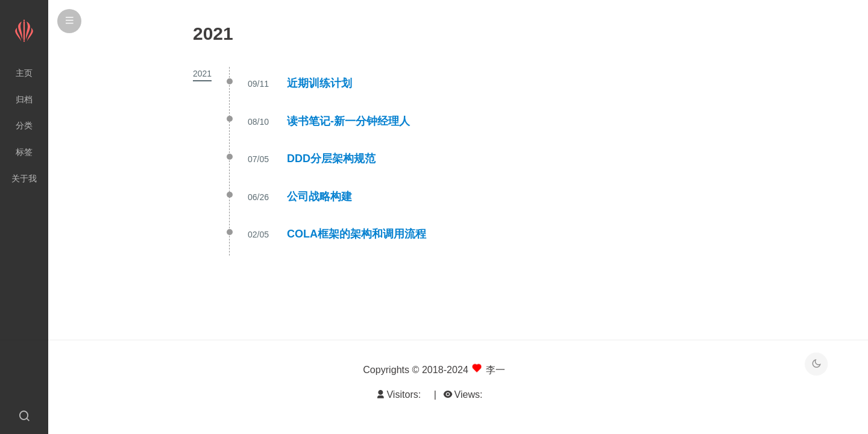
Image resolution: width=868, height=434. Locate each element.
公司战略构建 (319, 197)
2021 (202, 74)
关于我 (24, 178)
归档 (24, 99)
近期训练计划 (319, 83)
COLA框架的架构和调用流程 (357, 234)
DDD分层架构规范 (331, 159)
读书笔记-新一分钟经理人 (348, 121)
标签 (24, 152)
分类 (24, 125)
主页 (24, 73)
